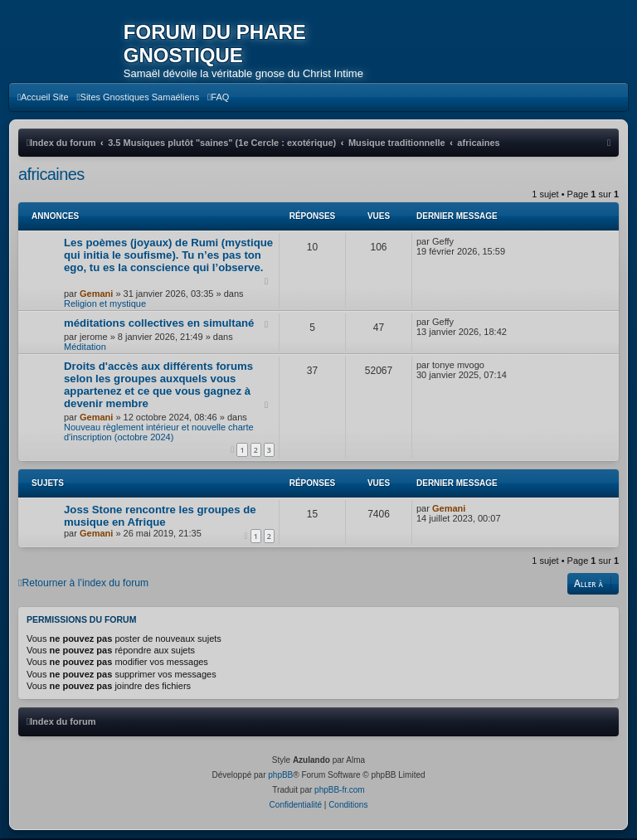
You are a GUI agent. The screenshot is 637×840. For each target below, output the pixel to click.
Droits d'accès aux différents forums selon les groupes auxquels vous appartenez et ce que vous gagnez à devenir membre (158, 386)
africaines (51, 176)
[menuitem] (43, 99)
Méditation (85, 348)
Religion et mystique (105, 305)
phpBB (280, 777)
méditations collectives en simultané (159, 325)
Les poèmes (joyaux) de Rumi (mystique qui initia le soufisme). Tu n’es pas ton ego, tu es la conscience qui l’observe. (168, 257)
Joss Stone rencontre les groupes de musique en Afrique (160, 517)
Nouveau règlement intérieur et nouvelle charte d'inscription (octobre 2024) (159, 434)
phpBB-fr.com (340, 791)
